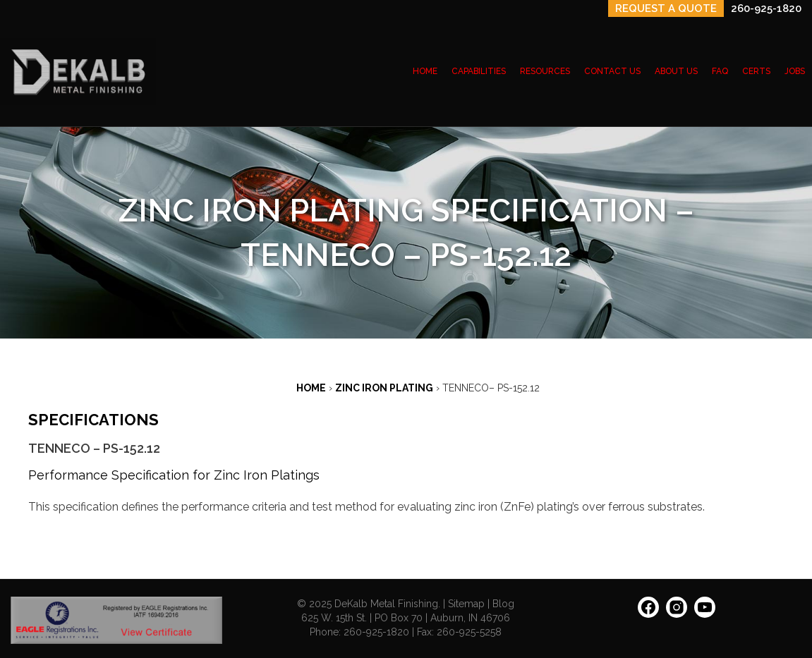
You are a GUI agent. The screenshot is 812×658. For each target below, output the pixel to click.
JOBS (795, 71)
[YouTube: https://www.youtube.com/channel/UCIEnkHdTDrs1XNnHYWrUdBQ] (705, 612)
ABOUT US (676, 71)
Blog (503, 604)
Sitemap (466, 604)
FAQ (720, 71)
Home (311, 388)
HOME (425, 71)
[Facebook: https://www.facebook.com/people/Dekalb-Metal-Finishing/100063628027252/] (648, 612)
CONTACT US (612, 71)
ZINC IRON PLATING (384, 388)
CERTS (756, 71)
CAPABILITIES (479, 71)
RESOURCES (545, 71)
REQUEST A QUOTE (666, 8)
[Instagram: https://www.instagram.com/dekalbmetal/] (677, 612)
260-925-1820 (766, 8)
